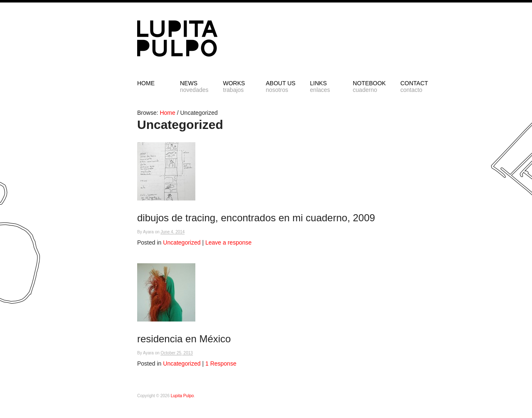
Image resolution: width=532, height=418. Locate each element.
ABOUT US (281, 87)
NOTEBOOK (369, 87)
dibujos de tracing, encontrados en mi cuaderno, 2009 (256, 218)
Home (167, 113)
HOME (146, 83)
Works (237, 87)
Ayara (148, 232)
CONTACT (414, 87)
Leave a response (228, 242)
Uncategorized (182, 242)
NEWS (194, 87)
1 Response (221, 364)
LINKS (324, 87)
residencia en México (184, 339)
